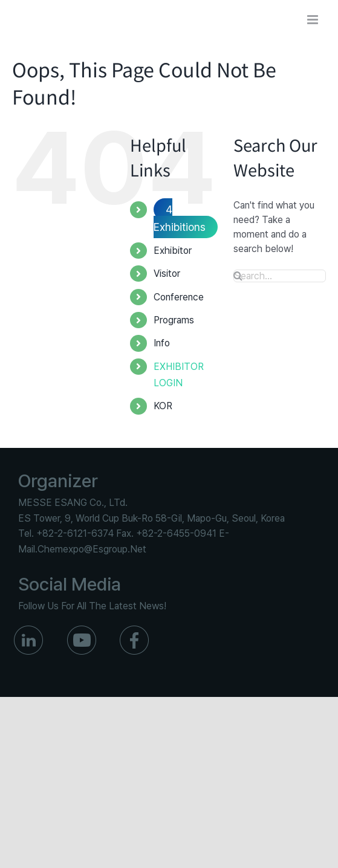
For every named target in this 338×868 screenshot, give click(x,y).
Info (162, 343)
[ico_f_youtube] (82, 630)
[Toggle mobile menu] (314, 20)
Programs (174, 320)
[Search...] (280, 276)
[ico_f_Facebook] (134, 630)
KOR (163, 406)
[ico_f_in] (28, 630)
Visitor (167, 274)
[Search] (238, 276)
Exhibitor (173, 251)
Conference (179, 297)
